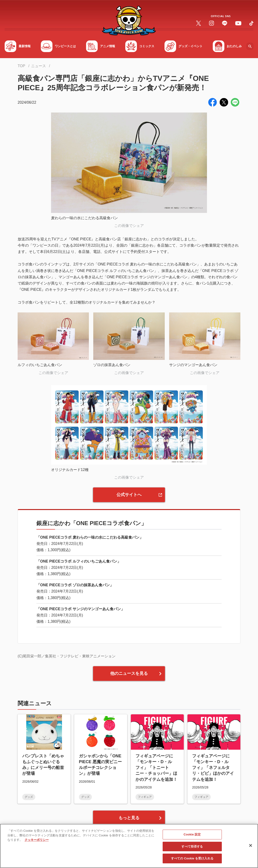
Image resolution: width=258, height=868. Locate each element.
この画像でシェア (129, 226)
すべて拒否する (192, 848)
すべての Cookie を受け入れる (192, 860)
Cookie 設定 (192, 836)
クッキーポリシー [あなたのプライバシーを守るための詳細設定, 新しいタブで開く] (37, 841)
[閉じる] (251, 847)
